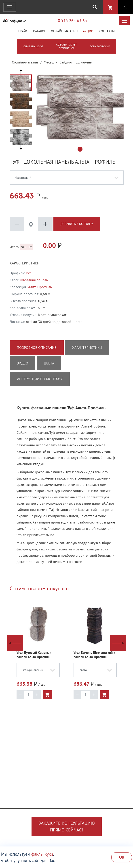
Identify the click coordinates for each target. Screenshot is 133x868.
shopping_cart (110, 7)
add (45, 224)
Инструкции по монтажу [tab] (40, 379)
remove (17, 224)
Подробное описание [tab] (37, 347)
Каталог (39, 31)
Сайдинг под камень (76, 62)
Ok (122, 857)
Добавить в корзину (77, 224)
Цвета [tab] (49, 363)
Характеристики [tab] (87, 347)
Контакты (107, 31)
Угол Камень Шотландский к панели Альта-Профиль (94, 655)
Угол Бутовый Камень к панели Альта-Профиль (34, 655)
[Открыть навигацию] (10, 7)
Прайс (23, 31)
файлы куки (42, 854)
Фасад (49, 62)
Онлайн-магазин (64, 31)
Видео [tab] (22, 363)
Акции (88, 31)
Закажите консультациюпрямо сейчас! (67, 827)
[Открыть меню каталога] (124, 21)
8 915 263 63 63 (72, 21)
